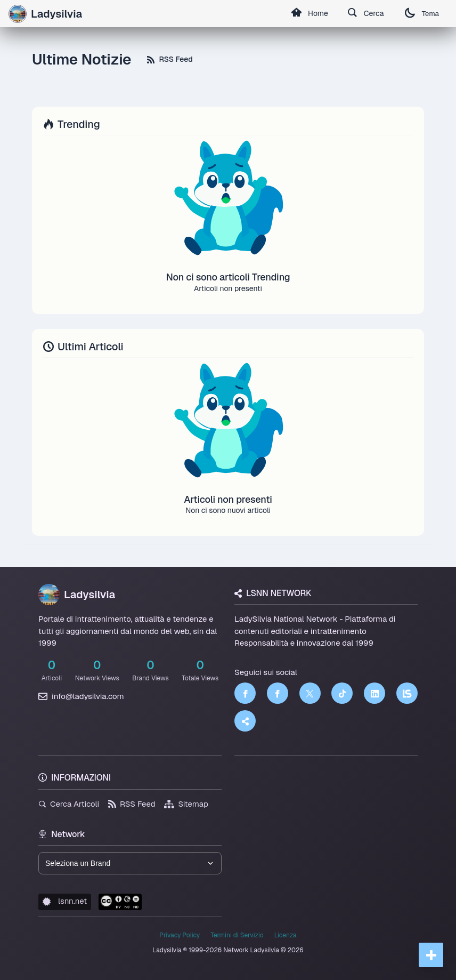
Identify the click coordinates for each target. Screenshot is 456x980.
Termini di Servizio (237, 935)
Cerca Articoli (69, 804)
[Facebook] (245, 693)
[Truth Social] (245, 721)
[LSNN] (407, 693)
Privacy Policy (180, 935)
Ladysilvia (77, 595)
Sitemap (186, 804)
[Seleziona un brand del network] (130, 863)
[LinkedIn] (374, 693)
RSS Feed (170, 59)
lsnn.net (65, 901)
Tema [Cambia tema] (422, 14)
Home (310, 14)
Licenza (286, 935)
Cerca (366, 14)
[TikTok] (342, 693)
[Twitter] (310, 693)
